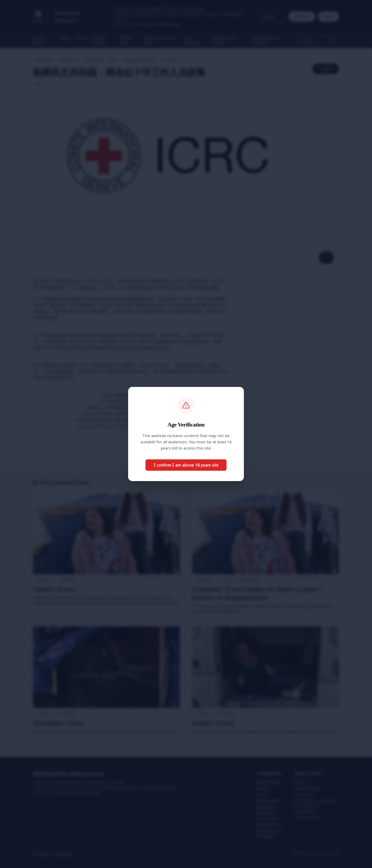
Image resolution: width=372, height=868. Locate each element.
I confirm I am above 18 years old (186, 465)
